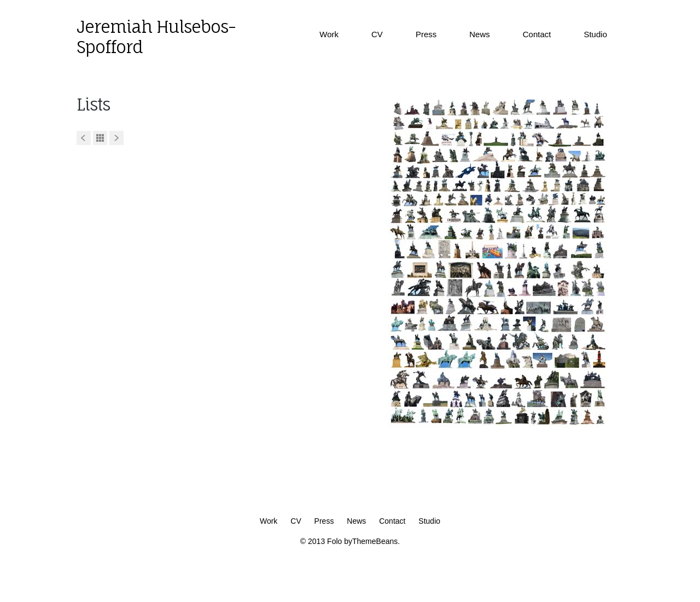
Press (426, 34)
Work (329, 34)
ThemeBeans (375, 541)
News (480, 34)
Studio (595, 34)
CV (377, 34)
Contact (537, 34)
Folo (334, 541)
